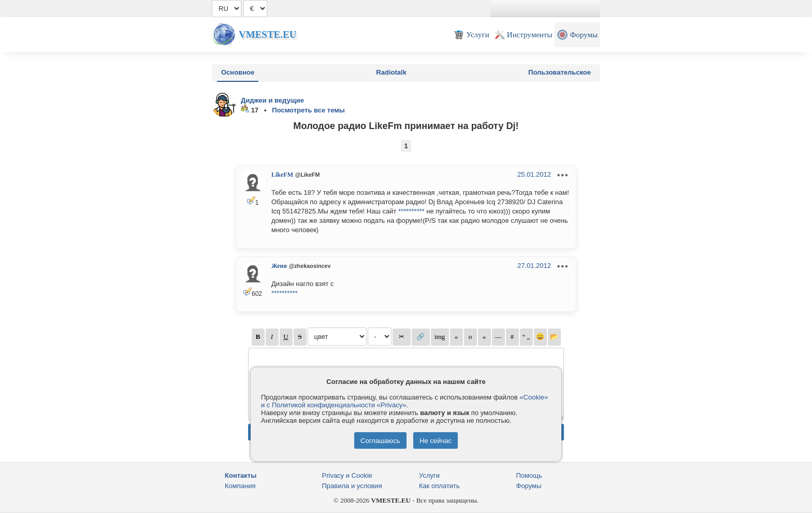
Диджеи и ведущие (272, 100)
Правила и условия (352, 486)
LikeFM (282, 175)
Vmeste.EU (267, 34)
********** (411, 211)
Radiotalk (391, 72)
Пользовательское (560, 72)
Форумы (529, 486)
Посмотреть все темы (308, 110)
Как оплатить (439, 486)
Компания (240, 486)
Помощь (529, 475)
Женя (279, 266)
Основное (238, 72)
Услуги (429, 475)
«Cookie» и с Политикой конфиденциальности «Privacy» (404, 401)
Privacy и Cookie (347, 475)
